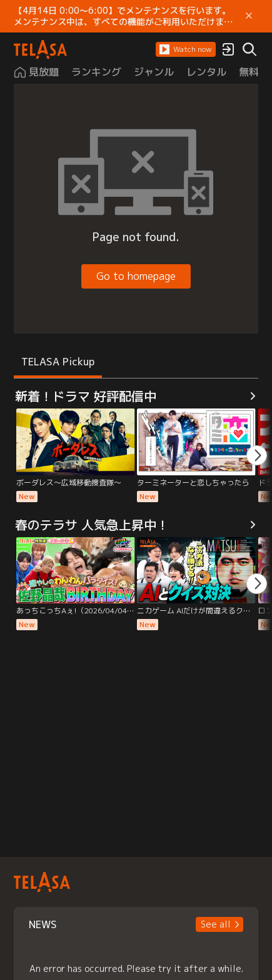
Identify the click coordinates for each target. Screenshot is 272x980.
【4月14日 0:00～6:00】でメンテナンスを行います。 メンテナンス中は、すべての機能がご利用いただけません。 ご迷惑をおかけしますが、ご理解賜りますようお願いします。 (124, 16)
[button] (186, 49)
